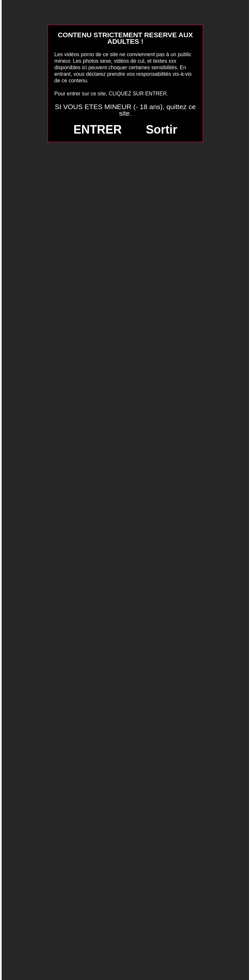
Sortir (162, 130)
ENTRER (98, 130)
